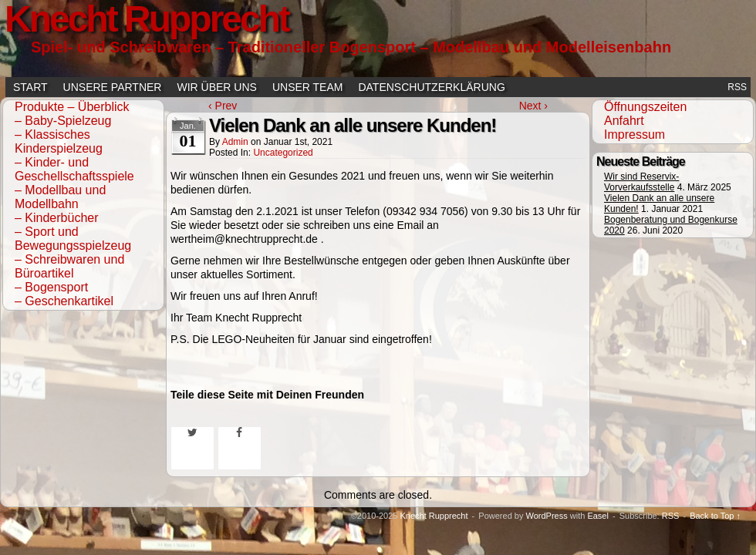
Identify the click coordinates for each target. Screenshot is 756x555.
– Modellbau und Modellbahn (60, 197)
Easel (598, 516)
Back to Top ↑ (715, 516)
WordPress (546, 516)
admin (235, 142)
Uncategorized (283, 153)
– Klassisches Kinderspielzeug (59, 141)
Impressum (634, 135)
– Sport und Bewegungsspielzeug (73, 239)
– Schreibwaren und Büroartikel (69, 266)
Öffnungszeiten (645, 107)
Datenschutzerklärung (431, 87)
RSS (737, 87)
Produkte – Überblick (72, 107)
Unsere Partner (113, 87)
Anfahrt (624, 121)
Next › (533, 106)
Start (30, 87)
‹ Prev (223, 106)
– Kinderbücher (57, 218)
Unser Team (308, 87)
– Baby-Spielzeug (63, 121)
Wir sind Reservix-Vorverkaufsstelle (641, 182)
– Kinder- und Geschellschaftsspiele (74, 169)
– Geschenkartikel (64, 301)
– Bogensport (51, 287)
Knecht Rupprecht (434, 516)
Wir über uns (216, 87)
